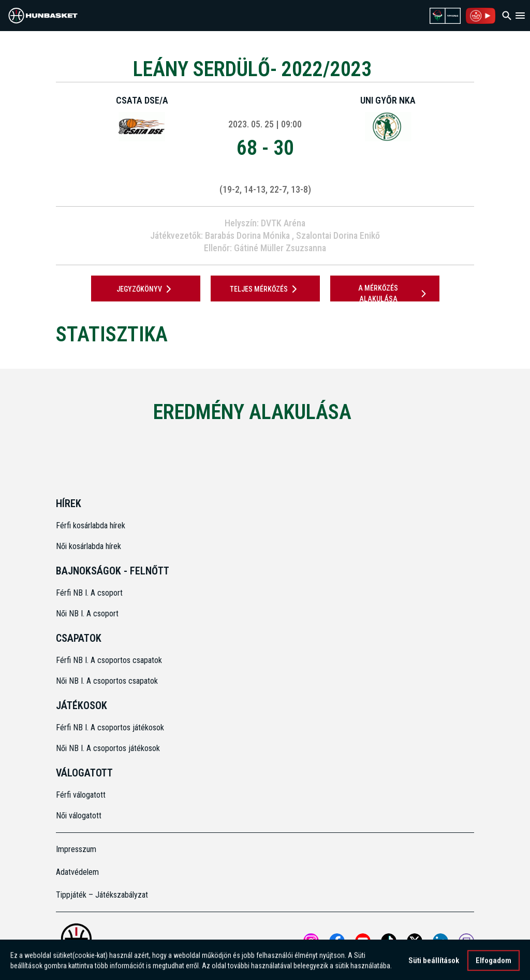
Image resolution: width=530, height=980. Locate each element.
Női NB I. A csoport (87, 614)
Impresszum (76, 849)
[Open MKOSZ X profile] (415, 941)
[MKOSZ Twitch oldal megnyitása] (466, 941)
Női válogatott (79, 816)
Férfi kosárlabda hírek (91, 525)
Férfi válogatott (81, 795)
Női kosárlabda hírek (89, 546)
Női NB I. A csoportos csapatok (108, 681)
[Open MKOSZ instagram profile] (311, 941)
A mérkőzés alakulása (394, 293)
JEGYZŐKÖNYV (146, 289)
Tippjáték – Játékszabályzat (102, 895)
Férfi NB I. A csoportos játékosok (110, 727)
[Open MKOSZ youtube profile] (363, 941)
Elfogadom (494, 964)
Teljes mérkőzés (265, 289)
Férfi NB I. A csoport (89, 593)
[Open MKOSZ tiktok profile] (389, 941)
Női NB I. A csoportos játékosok (108, 748)
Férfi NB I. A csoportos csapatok (110, 660)
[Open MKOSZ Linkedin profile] (440, 941)
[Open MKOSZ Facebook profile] (337, 941)
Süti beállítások (434, 964)
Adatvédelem (77, 872)
